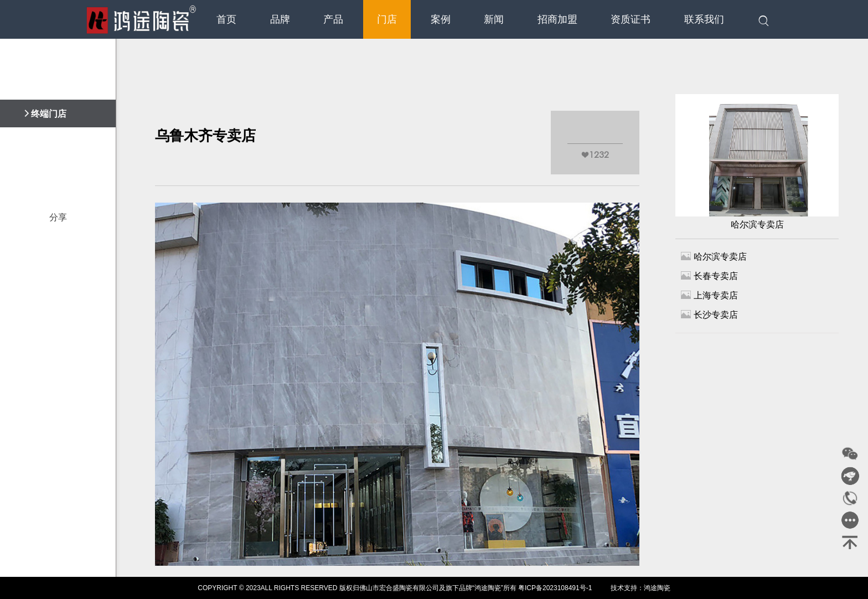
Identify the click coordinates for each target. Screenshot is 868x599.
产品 (333, 19)
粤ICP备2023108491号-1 (555, 588)
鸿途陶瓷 (657, 588)
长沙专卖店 (709, 314)
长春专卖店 (709, 275)
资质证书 (631, 19)
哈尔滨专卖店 (757, 162)
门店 (387, 19)
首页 (226, 19)
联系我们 (704, 19)
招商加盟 (557, 19)
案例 (441, 19)
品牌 (280, 19)
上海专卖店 (709, 295)
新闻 (494, 19)
